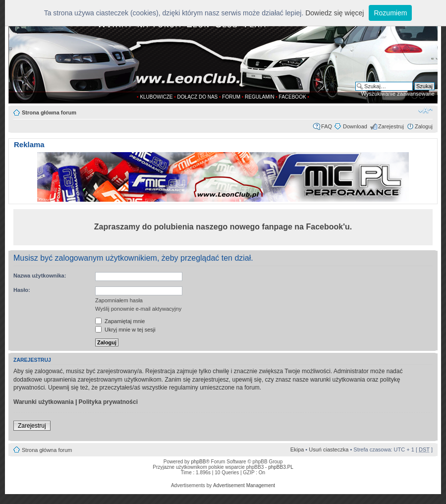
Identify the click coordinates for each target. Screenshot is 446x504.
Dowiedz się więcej (334, 13)
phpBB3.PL (281, 467)
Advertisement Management (244, 485)
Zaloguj (424, 126)
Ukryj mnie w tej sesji (125, 330)
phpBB (198, 462)
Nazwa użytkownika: (40, 276)
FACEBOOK (293, 97)
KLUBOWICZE (156, 97)
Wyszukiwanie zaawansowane (398, 94)
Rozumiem (390, 13)
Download (355, 126)
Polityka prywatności (108, 402)
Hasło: (22, 290)
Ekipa (297, 449)
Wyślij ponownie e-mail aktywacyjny (138, 309)
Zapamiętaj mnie (120, 321)
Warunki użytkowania (44, 402)
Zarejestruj (391, 126)
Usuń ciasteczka (329, 449)
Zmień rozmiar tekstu (425, 111)
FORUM (231, 97)
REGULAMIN (259, 97)
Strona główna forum (49, 112)
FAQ (327, 126)
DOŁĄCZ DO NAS (198, 97)
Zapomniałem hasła (119, 300)
